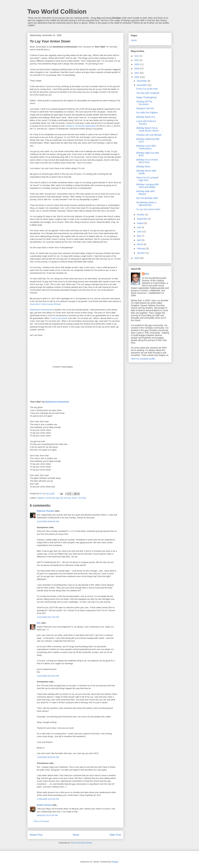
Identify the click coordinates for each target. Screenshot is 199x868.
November (142, 85)
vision (74, 498)
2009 (137, 64)
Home (76, 835)
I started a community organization (81, 126)
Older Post (115, 835)
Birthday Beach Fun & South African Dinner (147, 129)
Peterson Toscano (46, 511)
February (141, 248)
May (139, 236)
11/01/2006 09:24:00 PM (48, 676)
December (142, 81)
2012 (137, 56)
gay (58, 498)
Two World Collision (57, 12)
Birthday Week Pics (146, 117)
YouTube (82, 498)
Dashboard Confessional (41, 310)
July (139, 227)
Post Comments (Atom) (82, 843)
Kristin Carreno (44, 805)
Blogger (115, 862)
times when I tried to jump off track (45, 304)
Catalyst (41, 498)
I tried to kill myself (59, 318)
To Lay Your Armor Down (148, 209)
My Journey (65, 498)
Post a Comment (41, 821)
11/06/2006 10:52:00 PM (48, 799)
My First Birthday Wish (147, 198)
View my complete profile (143, 359)
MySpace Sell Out (145, 108)
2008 (137, 69)
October (141, 215)
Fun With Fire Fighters (147, 113)
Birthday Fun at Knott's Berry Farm (147, 161)
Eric (39, 623)
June (139, 232)
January (141, 253)
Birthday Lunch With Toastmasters (146, 147)
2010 (137, 60)
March (140, 244)
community (50, 498)
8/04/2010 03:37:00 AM (47, 815)
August (140, 223)
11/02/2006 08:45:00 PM (48, 757)
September (142, 219)
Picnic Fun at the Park (147, 89)
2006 (137, 77)
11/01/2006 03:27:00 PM (48, 617)
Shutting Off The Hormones (144, 103)
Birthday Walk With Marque (146, 193)
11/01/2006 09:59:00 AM (48, 521)
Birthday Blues (143, 167)
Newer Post (36, 835)
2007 (137, 73)
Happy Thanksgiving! (146, 97)
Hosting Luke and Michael (149, 135)
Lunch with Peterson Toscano (146, 122)
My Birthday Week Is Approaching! (146, 204)
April (139, 240)
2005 (137, 258)
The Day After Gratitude (148, 93)
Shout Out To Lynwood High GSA (147, 179)
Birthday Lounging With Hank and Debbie (148, 186)
